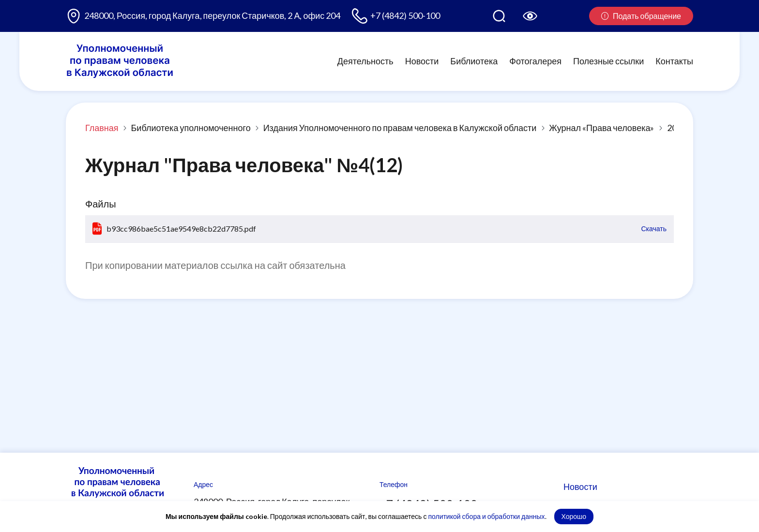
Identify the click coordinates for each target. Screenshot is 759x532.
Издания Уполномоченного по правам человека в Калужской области (400, 128)
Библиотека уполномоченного (191, 128)
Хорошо (574, 516)
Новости (422, 61)
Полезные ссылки (608, 61)
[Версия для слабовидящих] (530, 16)
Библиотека (474, 61)
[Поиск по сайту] (499, 16)
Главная (102, 128)
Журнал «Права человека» (601, 128)
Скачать (654, 229)
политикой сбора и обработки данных (486, 516)
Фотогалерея (535, 61)
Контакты (674, 61)
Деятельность (365, 61)
